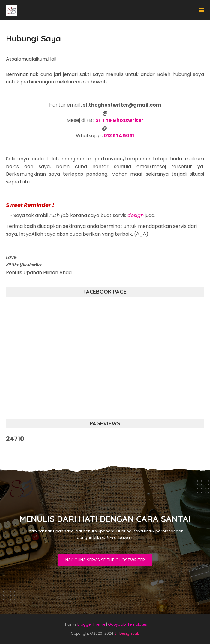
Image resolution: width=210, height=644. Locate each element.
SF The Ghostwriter (119, 120)
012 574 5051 (119, 136)
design (136, 215)
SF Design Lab (127, 633)
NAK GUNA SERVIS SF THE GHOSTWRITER (105, 560)
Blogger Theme (91, 624)
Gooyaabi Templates (127, 624)
